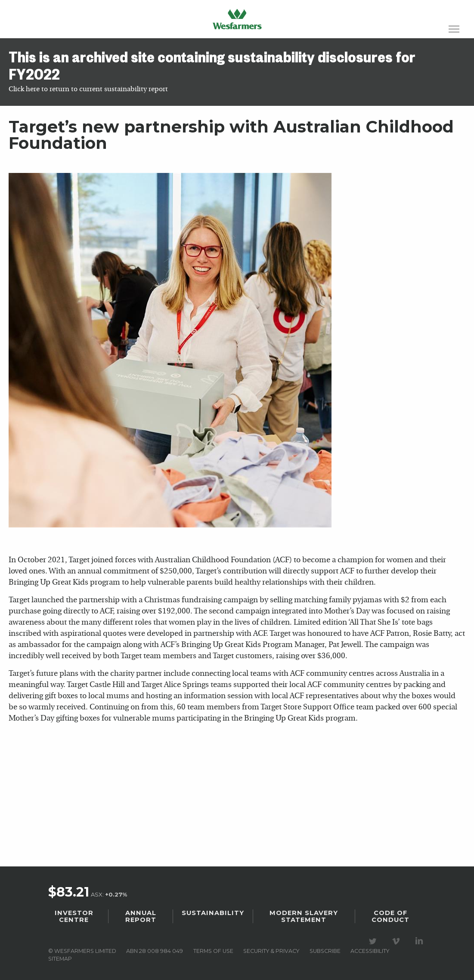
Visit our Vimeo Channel (397, 941)
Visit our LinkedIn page (421, 941)
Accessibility (370, 951)
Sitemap (60, 959)
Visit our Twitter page (374, 941)
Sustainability (213, 913)
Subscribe (325, 951)
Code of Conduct (390, 916)
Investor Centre (74, 916)
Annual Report (141, 916)
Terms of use (213, 951)
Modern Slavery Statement (304, 916)
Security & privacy (271, 951)
